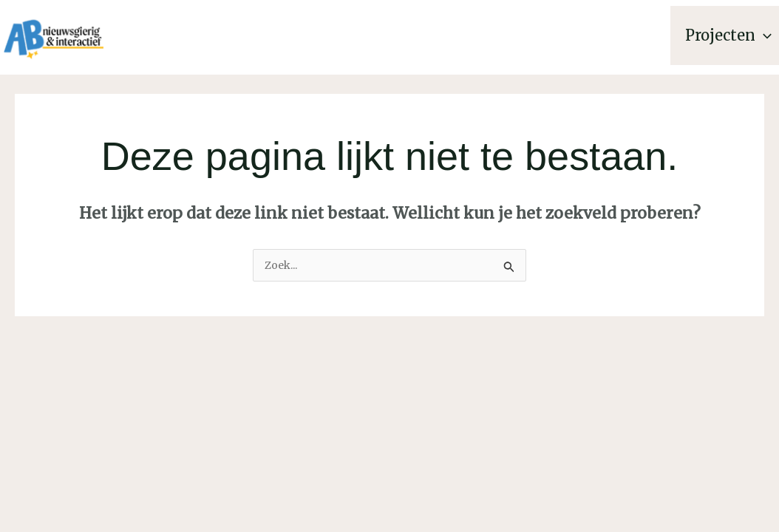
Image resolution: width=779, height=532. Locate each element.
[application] (763, 35)
